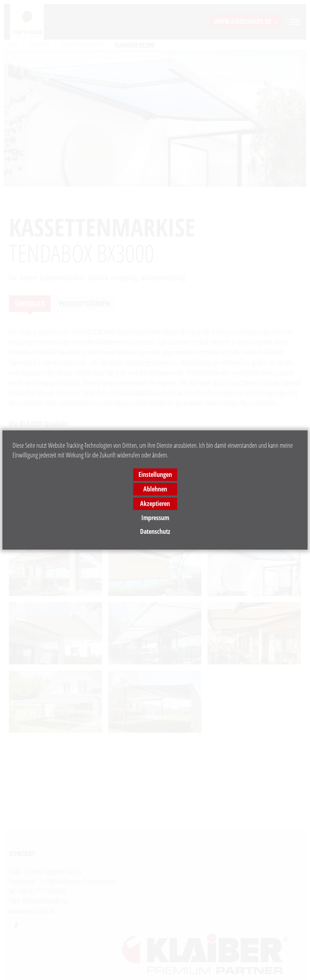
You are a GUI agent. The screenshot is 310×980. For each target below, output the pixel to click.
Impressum (155, 518)
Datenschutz (155, 531)
